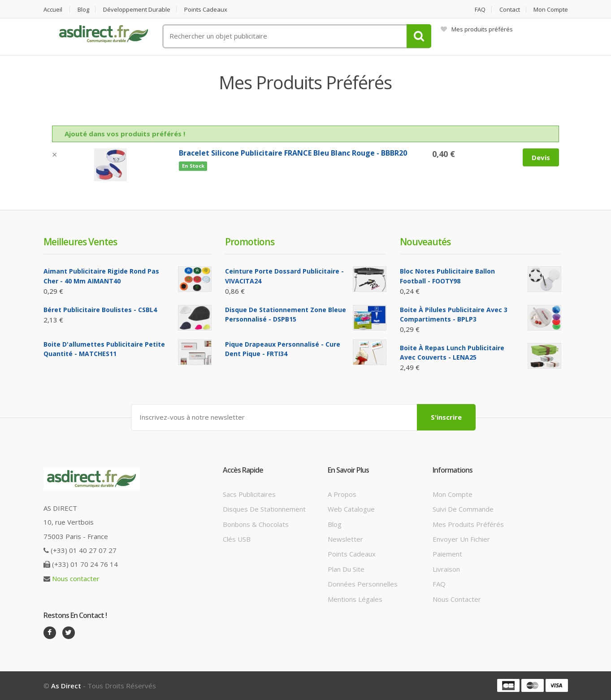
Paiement (447, 554)
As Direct (66, 686)
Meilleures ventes (80, 242)
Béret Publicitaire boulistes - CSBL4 (100, 310)
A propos (342, 494)
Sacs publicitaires (249, 494)
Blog (83, 10)
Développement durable (137, 10)
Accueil (53, 10)
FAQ (480, 10)
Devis (541, 157)
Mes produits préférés (477, 29)
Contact (510, 10)
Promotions (250, 242)
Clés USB (237, 539)
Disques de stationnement (264, 509)
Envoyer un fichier (461, 539)
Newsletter (345, 539)
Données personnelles (363, 584)
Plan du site (346, 569)
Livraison (446, 569)
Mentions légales (355, 599)
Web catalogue (351, 509)
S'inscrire (446, 417)
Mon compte (551, 10)
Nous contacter (76, 578)
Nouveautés (425, 242)
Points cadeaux (206, 10)
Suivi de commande (463, 509)
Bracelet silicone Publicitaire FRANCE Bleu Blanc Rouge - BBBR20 (293, 153)
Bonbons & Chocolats (256, 524)
